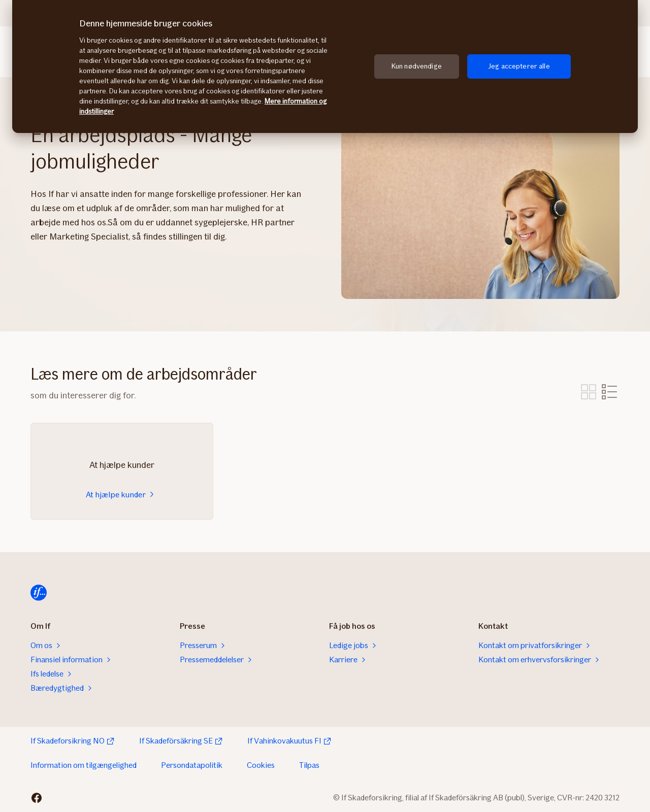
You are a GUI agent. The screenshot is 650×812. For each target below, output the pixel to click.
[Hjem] (39, 593)
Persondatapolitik (192, 765)
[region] (325, 66)
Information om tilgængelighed (84, 765)
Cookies (261, 765)
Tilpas (309, 765)
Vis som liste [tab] (609, 392)
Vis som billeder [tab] (589, 392)
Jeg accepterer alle (519, 66)
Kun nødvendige (417, 66)
